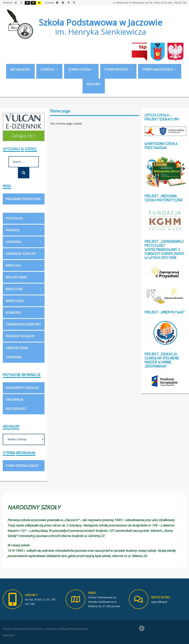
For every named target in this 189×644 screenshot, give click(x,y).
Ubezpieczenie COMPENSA (17, 353)
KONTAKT (94, 84)
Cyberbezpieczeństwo (23, 324)
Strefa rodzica (118, 69)
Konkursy (13, 313)
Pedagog (24, 230)
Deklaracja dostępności (16, 404)
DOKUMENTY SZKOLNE (22, 388)
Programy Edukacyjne (24, 201)
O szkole (49, 69)
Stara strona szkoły (22, 466)
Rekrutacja (24, 301)
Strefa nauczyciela (160, 69)
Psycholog (24, 218)
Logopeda (24, 242)
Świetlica (24, 265)
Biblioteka (24, 289)
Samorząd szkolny (24, 254)
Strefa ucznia (81, 69)
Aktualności (20, 69)
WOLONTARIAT (16, 277)
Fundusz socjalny (20, 336)
